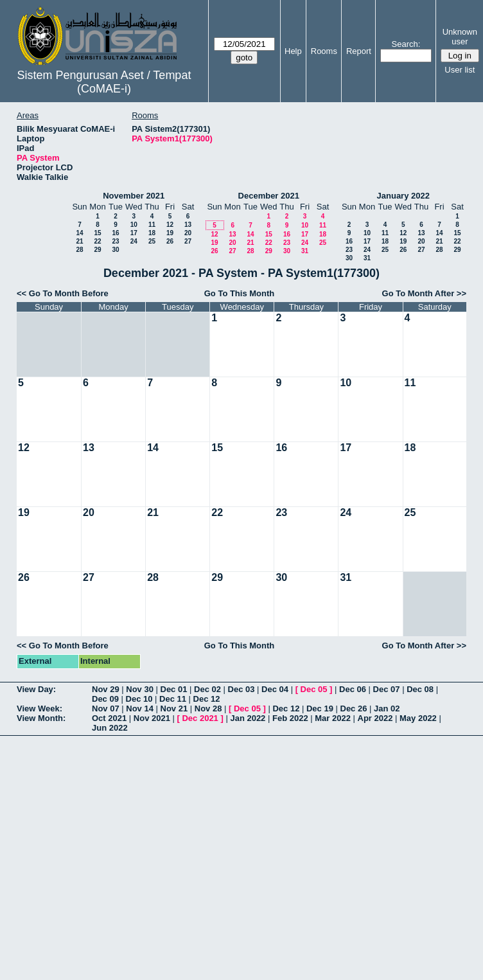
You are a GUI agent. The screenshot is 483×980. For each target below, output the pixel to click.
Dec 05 (314, 689)
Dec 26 (354, 708)
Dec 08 (420, 689)
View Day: (36, 689)
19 (170, 233)
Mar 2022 (333, 718)
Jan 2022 (248, 718)
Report (359, 51)
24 (134, 241)
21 (79, 241)
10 (134, 225)
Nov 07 (106, 708)
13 (188, 225)
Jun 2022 (110, 728)
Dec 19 (320, 708)
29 (97, 250)
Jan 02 (387, 708)
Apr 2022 (375, 718)
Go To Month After (418, 293)
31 (305, 251)
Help (293, 51)
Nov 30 (140, 689)
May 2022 (418, 718)
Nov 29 (106, 689)
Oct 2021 (109, 718)
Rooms (324, 51)
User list (460, 70)
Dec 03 (241, 689)
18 (152, 233)
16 (115, 233)
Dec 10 (139, 699)
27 (188, 241)
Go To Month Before (69, 293)
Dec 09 (105, 699)
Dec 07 (387, 689)
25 (152, 241)
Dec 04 (275, 689)
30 (115, 250)
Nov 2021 (152, 718)
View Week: (40, 708)
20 (188, 233)
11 (152, 225)
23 (115, 241)
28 (79, 250)
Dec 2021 (200, 718)
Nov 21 (174, 708)
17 (134, 233)
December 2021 (269, 196)
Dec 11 (173, 699)
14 (79, 233)
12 (170, 225)
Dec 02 (207, 689)
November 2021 (134, 196)
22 (97, 241)
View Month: (41, 718)
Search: (406, 44)
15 (97, 233)
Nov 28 (208, 708)
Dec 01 (174, 689)
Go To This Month (240, 293)
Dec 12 (207, 699)
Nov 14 (140, 708)
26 (170, 241)
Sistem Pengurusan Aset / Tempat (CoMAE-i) (104, 82)
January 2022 (403, 196)
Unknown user (460, 37)
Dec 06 (353, 689)
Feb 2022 (290, 718)
